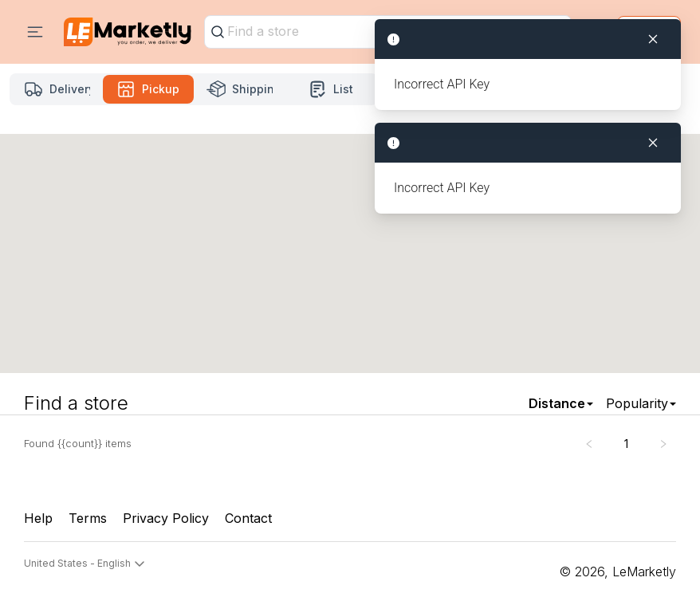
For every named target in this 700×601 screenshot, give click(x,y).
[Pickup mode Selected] (149, 89)
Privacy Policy (166, 518)
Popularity (637, 403)
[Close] (653, 143)
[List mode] (331, 89)
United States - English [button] (85, 564)
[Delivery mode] (57, 89)
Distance (557, 403)
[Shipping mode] (240, 89)
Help (38, 518)
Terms (88, 518)
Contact (248, 518)
